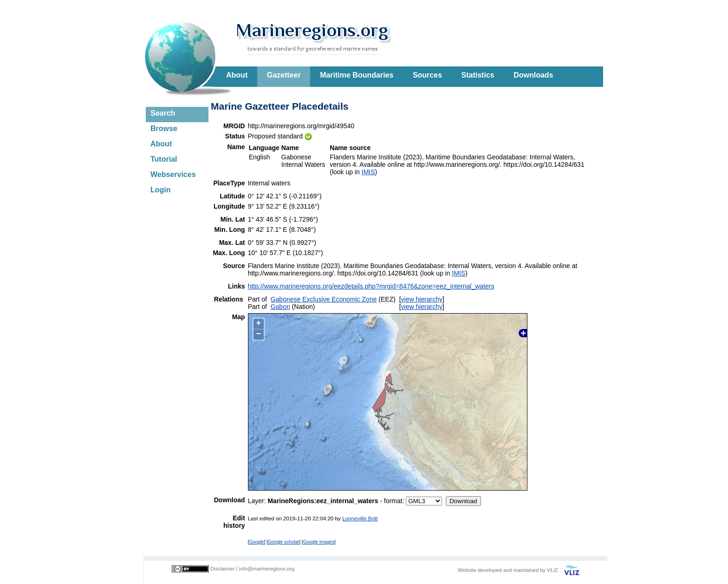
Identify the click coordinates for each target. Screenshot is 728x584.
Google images (319, 542)
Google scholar (283, 542)
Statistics (478, 75)
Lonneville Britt (360, 518)
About (237, 75)
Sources (427, 75)
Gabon (280, 307)
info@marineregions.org (266, 569)
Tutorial (164, 159)
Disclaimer (222, 569)
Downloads (533, 75)
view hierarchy (422, 299)
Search (163, 113)
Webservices (173, 174)
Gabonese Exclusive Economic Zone (324, 299)
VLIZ (552, 570)
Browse (164, 128)
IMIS (368, 172)
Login (161, 190)
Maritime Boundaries (357, 75)
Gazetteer (284, 75)
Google (256, 542)
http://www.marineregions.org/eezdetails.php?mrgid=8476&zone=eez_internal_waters (371, 286)
